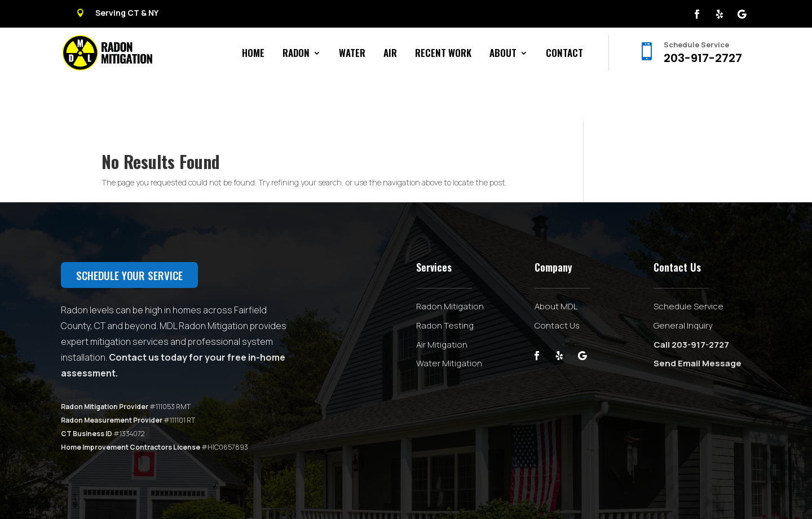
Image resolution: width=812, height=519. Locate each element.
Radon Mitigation (450, 264)
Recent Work (443, 54)
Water (352, 54)
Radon (296, 54)
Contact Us (557, 283)
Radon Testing (445, 283)
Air (390, 54)
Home (253, 54)
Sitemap (283, 493)
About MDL (556, 264)
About (503, 54)
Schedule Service (689, 264)
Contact (564, 54)
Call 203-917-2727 (691, 302)
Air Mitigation (442, 302)
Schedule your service (129, 233)
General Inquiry (683, 283)
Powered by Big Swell (229, 493)
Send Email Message (698, 321)
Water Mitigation (449, 321)
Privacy (314, 493)
